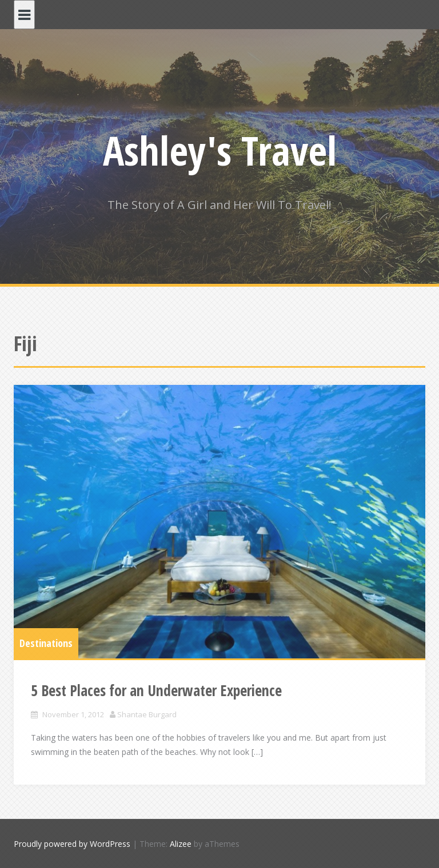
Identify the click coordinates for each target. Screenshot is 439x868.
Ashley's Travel (220, 150)
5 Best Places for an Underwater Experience (156, 690)
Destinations (46, 643)
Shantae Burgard (147, 714)
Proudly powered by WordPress (72, 844)
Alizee (181, 844)
